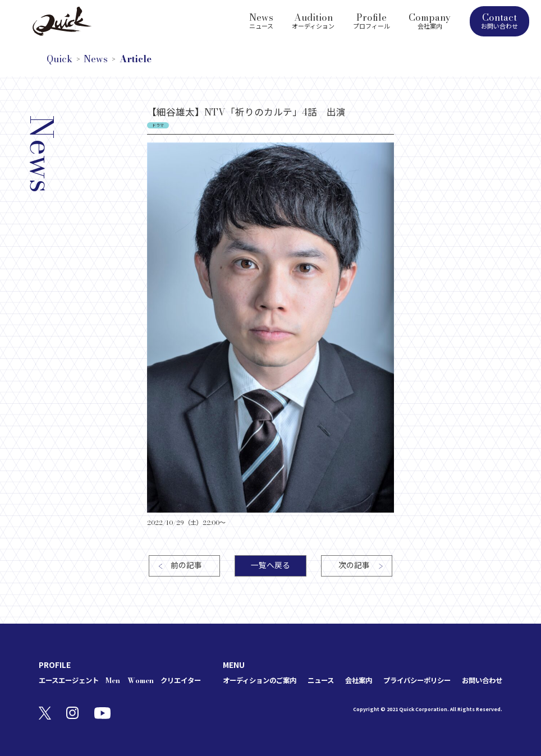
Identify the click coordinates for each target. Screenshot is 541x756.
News (261, 20)
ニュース (321, 681)
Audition (313, 20)
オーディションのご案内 (260, 681)
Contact (500, 20)
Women (141, 681)
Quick (59, 59)
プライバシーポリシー (417, 681)
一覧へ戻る (270, 566)
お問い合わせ (482, 681)
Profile (372, 20)
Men (113, 681)
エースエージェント (69, 681)
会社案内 (359, 681)
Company (430, 20)
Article (136, 59)
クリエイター (181, 681)
